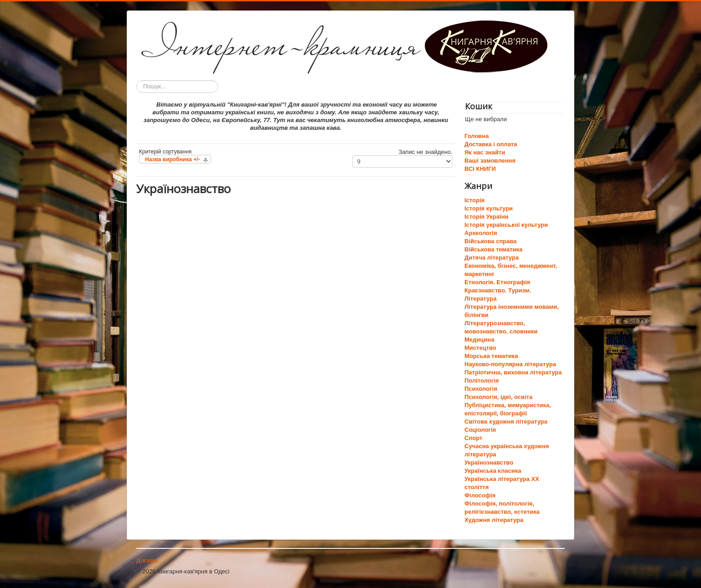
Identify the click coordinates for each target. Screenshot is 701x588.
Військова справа (490, 241)
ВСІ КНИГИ (480, 169)
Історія (474, 200)
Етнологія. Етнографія (497, 282)
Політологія (482, 381)
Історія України (487, 217)
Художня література (494, 520)
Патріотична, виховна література (513, 372)
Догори (147, 560)
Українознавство (489, 463)
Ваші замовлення (490, 161)
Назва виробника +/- (172, 159)
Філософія (480, 495)
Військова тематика (493, 249)
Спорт (473, 438)
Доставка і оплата (491, 144)
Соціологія (480, 430)
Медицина (479, 340)
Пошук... (137, 80)
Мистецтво (480, 348)
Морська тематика (491, 356)
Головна (477, 136)
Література (480, 299)
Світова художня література (506, 422)
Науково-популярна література (510, 364)
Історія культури (489, 208)
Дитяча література (492, 258)
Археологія (481, 233)
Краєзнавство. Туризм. (498, 290)
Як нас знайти (485, 152)
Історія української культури (506, 225)
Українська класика (493, 471)
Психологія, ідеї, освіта (498, 397)
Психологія (481, 389)
